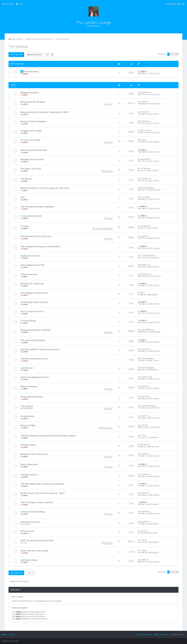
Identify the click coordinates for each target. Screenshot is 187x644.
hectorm (144, 386)
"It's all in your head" (30, 140)
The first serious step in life (34, 359)
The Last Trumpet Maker (33, 340)
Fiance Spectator (29, 464)
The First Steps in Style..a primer (37, 502)
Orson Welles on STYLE (32, 265)
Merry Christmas (29, 386)
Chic (23, 197)
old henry (145, 168)
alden (25, 74)
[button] (177, 54)
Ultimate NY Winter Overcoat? (36, 236)
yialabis (144, 560)
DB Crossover (27, 531)
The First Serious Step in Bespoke (37, 207)
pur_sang (144, 197)
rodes (143, 531)
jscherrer (27, 524)
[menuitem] (19, 4)
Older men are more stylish (34, 551)
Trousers (25, 226)
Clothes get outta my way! (34, 302)
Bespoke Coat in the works (34, 454)
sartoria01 (144, 159)
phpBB (15, 641)
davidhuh (144, 121)
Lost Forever (27, 368)
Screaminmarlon (147, 406)
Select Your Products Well (34, 150)
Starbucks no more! (30, 256)
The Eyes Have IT (29, 475)
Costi (25, 543)
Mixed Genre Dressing (31, 397)
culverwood (145, 377)
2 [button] (171, 54)
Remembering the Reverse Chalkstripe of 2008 (44, 112)
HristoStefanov (146, 330)
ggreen (144, 236)
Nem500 (144, 112)
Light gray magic (29, 560)
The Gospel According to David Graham (40, 247)
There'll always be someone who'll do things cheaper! (48, 436)
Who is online (17, 597)
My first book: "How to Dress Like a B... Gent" (43, 493)
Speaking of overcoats (32, 159)
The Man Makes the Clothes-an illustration (42, 484)
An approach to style (31, 131)
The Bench (26, 179)
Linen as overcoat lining (33, 512)
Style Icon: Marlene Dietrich (35, 377)
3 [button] (174, 54)
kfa (142, 293)
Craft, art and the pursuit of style (37, 540)
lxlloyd (143, 425)
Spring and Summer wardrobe (35, 330)
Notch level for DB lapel (33, 102)
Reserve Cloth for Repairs (33, 121)
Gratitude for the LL (30, 522)
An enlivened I (28, 416)
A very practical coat (31, 216)
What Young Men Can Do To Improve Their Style (45, 188)
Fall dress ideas (28, 445)
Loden (143, 102)
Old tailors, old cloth (31, 169)
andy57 (143, 493)
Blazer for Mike (28, 425)
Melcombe (145, 130)
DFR (142, 435)
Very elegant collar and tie (34, 293)
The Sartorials (18, 46)
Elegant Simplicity (30, 93)
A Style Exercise (29, 274)
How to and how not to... (33, 311)
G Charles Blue (147, 256)
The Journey (27, 406)
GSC (142, 140)
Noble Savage (146, 188)
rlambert (144, 445)
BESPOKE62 (28, 408)
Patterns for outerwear (32, 284)
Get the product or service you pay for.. (40, 349)
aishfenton (145, 92)
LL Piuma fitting (28, 321)
